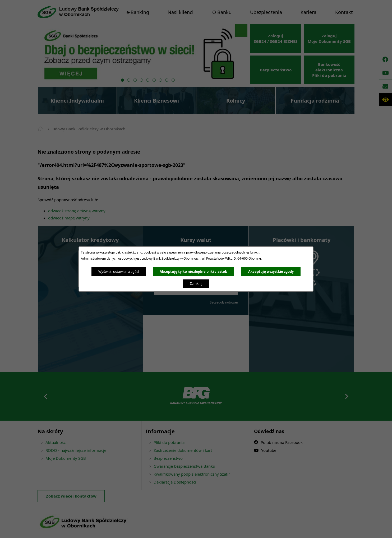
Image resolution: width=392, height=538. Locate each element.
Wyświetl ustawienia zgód (119, 272)
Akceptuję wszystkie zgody (271, 272)
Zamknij (196, 283)
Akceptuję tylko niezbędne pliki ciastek (193, 272)
